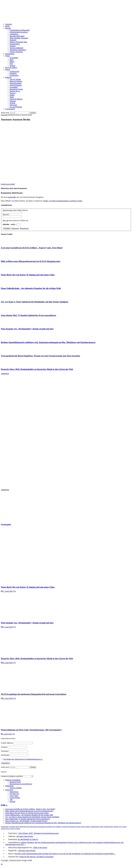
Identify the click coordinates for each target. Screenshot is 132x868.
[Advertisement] (17, 507)
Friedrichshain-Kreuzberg (19, 32)
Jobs (11, 800)
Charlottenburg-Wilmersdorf (20, 30)
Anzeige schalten (16, 788)
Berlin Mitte (23, 827)
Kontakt (12, 802)
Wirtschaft (13, 105)
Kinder (12, 95)
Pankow (111, 827)
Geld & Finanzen (16, 85)
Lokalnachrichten (95, 827)
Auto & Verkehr (15, 79)
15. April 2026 (7, 627)
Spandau (13, 46)
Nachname (5, 751)
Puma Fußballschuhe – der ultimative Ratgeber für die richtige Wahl (31, 288)
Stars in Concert (10, 829)
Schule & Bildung (16, 99)
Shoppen (13, 101)
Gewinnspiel (65, 827)
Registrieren (24, 228)
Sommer (124, 827)
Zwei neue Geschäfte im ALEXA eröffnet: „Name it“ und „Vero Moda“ (32, 248)
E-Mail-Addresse (7, 743)
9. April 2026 (7, 734)
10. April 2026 (7, 663)
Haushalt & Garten (16, 89)
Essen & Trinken (11, 68)
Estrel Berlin (48, 827)
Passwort (6, 215)
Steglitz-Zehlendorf (16, 48)
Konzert (12, 66)
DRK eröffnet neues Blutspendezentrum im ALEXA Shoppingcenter (31, 261)
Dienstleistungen (16, 83)
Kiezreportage (72, 827)
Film (11, 64)
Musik (101, 827)
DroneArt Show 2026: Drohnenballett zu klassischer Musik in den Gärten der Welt (37, 369)
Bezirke (8, 28)
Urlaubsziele (14, 75)
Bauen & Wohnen (16, 81)
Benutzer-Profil (15, 782)
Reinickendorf (15, 44)
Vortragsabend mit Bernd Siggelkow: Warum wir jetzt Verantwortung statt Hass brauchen (40, 356)
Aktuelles (9, 24)
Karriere (13, 93)
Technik (12, 103)
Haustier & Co (15, 91)
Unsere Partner (15, 798)
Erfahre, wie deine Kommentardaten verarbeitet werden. (63, 201)
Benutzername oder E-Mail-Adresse (15, 210)
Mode (12, 97)
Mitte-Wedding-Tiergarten (19, 38)
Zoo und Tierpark (16, 107)
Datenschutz (14, 792)
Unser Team (14, 796)
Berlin (7, 26)
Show (120, 827)
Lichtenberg (14, 34)
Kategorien (5, 776)
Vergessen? (15, 228)
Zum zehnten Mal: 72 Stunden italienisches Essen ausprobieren (28, 315)
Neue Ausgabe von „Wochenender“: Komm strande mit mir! (27, 329)
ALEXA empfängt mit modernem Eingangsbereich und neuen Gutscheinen (34, 694)
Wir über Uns (14, 794)
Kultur (8, 56)
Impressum (9, 790)
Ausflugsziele (14, 71)
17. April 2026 (7, 591)
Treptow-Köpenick (16, 52)
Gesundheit (14, 87)
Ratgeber (8, 77)
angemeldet (12, 197)
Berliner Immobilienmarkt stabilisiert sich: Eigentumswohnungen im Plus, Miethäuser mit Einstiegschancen (48, 342)
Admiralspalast (5, 827)
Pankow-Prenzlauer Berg (18, 42)
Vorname (4, 747)
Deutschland (41, 827)
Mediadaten (9, 786)
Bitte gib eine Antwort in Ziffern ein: (16, 221)
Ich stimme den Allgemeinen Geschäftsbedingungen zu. (23, 759)
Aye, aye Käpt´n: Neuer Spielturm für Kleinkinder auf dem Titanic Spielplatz (35, 302)
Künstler (87, 827)
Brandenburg (10, 54)
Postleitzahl (5, 755)
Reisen (8, 69)
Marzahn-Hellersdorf (17, 36)
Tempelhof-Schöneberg (18, 50)
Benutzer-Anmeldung (13, 780)
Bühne (12, 62)
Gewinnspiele (10, 109)
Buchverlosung (34, 827)
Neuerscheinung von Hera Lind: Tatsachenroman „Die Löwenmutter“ (31, 730)
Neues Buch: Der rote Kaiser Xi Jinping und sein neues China (28, 275)
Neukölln (13, 40)
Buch (11, 60)
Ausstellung (14, 58)
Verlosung (17, 829)
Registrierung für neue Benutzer (21, 784)
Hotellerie (13, 73)
